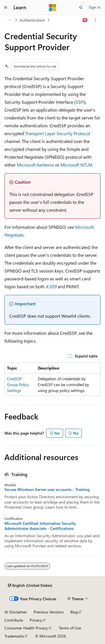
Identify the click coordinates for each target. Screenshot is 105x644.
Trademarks (14, 636)
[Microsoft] (53, 8)
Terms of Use (70, 628)
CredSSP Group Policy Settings (18, 385)
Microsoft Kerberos (35, 165)
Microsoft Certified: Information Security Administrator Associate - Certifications (40, 526)
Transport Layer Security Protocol (58, 133)
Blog (74, 612)
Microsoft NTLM (76, 165)
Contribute (14, 620)
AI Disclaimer (16, 612)
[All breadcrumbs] (9, 20)
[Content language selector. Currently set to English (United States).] (30, 585)
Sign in (95, 7)
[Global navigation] (6, 8)
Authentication (32, 20)
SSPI (80, 102)
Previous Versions (49, 612)
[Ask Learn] (85, 20)
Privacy (36, 620)
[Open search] (81, 8)
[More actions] (96, 20)
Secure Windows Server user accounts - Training (47, 490)
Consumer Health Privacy (26, 628)
